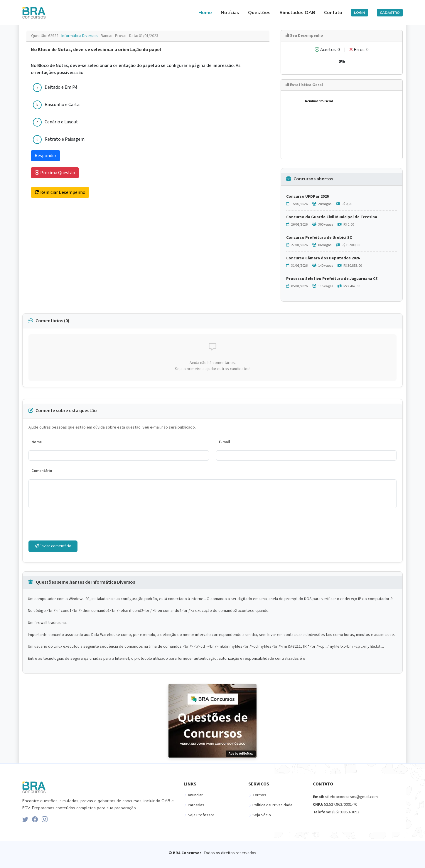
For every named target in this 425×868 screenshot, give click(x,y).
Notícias (230, 13)
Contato (333, 13)
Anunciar (195, 795)
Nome (37, 442)
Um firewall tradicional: (48, 623)
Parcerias (196, 805)
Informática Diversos (80, 36)
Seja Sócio (262, 815)
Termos (259, 795)
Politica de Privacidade (273, 805)
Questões (259, 13)
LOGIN (360, 13)
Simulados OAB (297, 13)
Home (205, 13)
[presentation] (73, 524)
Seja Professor (201, 815)
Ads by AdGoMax (241, 754)
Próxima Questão (55, 173)
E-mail (225, 442)
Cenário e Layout (61, 122)
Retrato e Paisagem (65, 139)
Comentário (42, 471)
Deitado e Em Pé (61, 87)
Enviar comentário (53, 546)
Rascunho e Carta (62, 105)
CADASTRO (390, 13)
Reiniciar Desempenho (60, 192)
